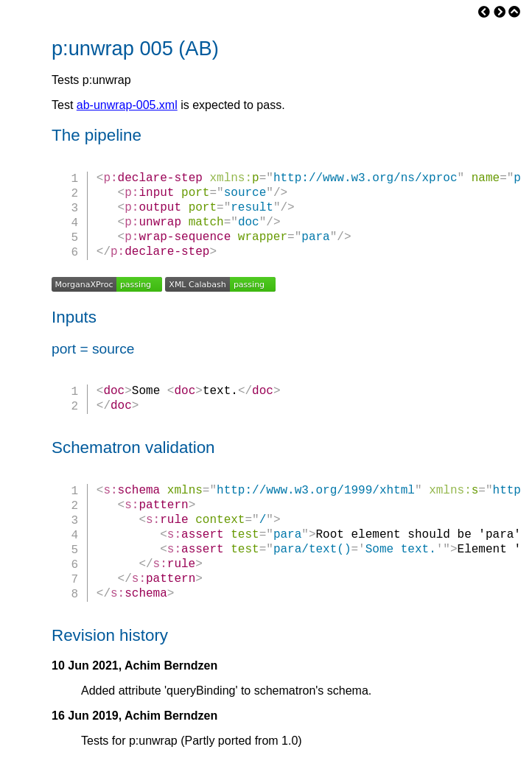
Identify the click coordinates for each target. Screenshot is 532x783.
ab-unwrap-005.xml (127, 105)
